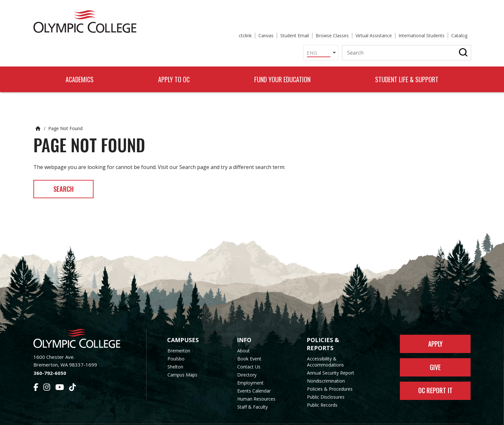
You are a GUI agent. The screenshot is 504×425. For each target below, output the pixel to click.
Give (435, 352)
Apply (435, 327)
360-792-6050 (50, 356)
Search (67, 171)
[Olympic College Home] (83, 321)
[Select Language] (255, 30)
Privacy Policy (304, 416)
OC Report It (435, 376)
